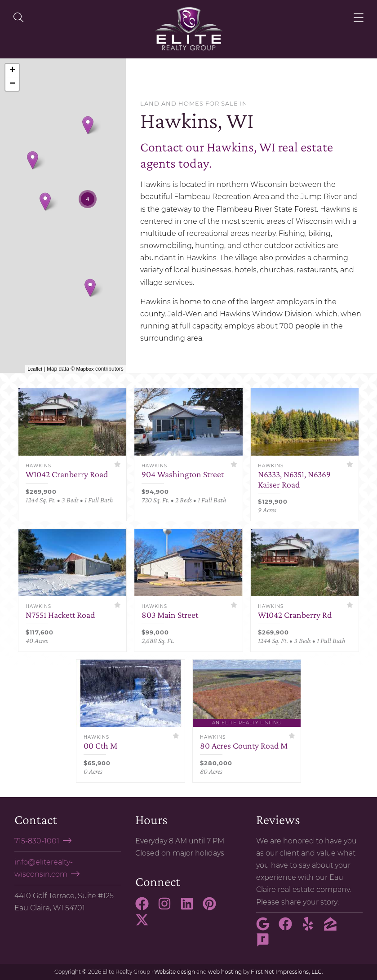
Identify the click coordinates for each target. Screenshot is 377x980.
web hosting (225, 972)
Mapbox (85, 369)
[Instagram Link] (168, 908)
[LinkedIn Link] (191, 908)
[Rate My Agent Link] (266, 944)
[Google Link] (266, 928)
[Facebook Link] (146, 908)
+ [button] (12, 71)
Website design (175, 972)
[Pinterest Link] (213, 908)
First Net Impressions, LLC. (287, 972)
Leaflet (35, 369)
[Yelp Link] (311, 928)
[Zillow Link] (334, 928)
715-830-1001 (37, 841)
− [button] (12, 84)
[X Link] (146, 924)
